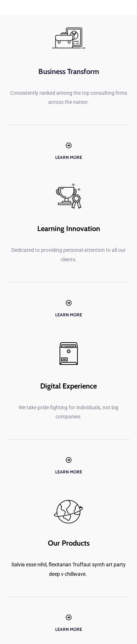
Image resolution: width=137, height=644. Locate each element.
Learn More (69, 157)
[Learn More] (69, 145)
